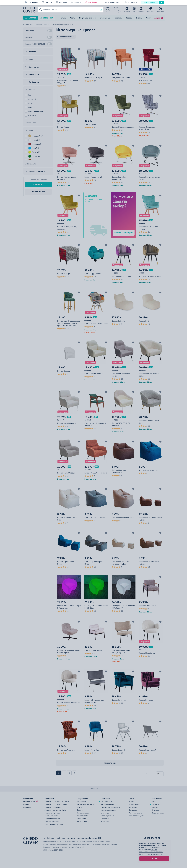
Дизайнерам (150, 2)
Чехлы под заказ (52, 816)
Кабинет (141, 11)
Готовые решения (107, 816)
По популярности (65, 37)
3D (161, 2)
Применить (38, 184)
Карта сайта (81, 819)
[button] (40, 10)
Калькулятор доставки (85, 804)
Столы (73, 18)
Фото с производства (136, 816)
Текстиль (118, 18)
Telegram (127, 11)
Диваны (139, 18)
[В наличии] (50, 37)
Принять (154, 859)
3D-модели (105, 821)
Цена (31, 59)
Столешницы (105, 18)
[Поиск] (71, 10)
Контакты (49, 2)
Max (134, 11)
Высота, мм (34, 67)
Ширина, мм (34, 74)
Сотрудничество (107, 801)
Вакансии (155, 810)
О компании (33, 2)
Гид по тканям (82, 821)
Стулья (64, 18)
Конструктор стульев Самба (56, 810)
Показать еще (30, 122)
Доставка (63, 2)
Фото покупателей (135, 813)
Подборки (27, 807)
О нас (154, 801)
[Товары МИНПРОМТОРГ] (50, 44)
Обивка (32, 90)
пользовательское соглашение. (106, 844)
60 (158, 774)
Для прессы (105, 819)
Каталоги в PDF (83, 816)
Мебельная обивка (52, 821)
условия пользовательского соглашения (151, 851)
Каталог (32, 18)
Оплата (79, 807)
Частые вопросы (83, 813)
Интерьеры (133, 810)
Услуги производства (109, 810)
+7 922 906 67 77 (113, 8)
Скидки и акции (29, 801)
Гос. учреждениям (107, 804)
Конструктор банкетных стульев (57, 801)
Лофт (148, 18)
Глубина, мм (34, 82)
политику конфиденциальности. (151, 854)
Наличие (33, 52)
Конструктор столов (53, 807)
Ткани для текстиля (53, 819)
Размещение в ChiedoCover (111, 807)
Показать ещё (110, 763)
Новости (155, 807)
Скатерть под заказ (53, 813)
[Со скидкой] (50, 31)
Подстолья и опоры (88, 18)
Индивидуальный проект (55, 824)
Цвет (31, 131)
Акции (157, 18)
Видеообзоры (134, 804)
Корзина (160, 11)
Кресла (129, 18)
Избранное (151, 11)
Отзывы (131, 801)
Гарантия (80, 810)
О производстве (158, 813)
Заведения (48, 18)
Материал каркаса (37, 171)
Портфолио (133, 807)
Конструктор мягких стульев (56, 804)
